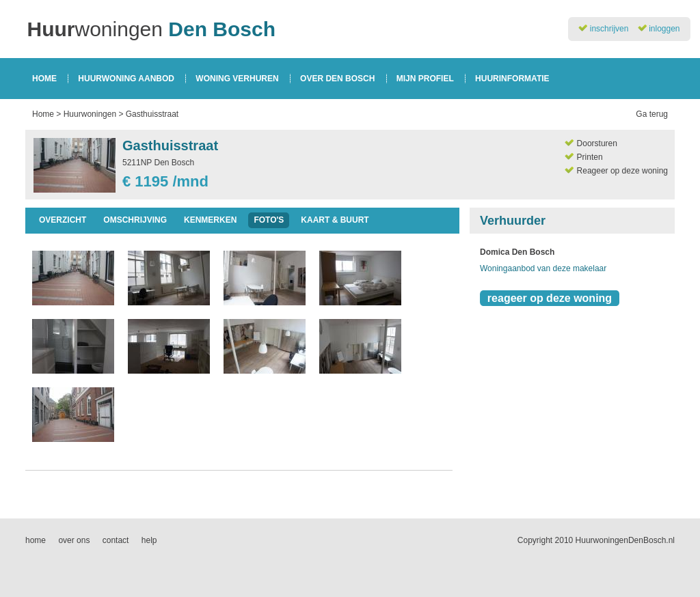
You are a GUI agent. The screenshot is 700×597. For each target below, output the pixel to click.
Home (43, 114)
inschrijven (609, 29)
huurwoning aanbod (126, 79)
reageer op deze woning (550, 298)
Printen (590, 157)
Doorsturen (597, 143)
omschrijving (135, 220)
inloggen (664, 29)
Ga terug (652, 114)
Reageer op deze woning (622, 171)
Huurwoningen (90, 114)
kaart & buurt (335, 220)
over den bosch (337, 79)
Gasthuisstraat (152, 114)
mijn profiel (425, 79)
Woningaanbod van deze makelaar (543, 268)
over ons (74, 540)
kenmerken (210, 220)
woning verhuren (237, 79)
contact (116, 540)
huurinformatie (512, 79)
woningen (151, 29)
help (149, 540)
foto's (269, 220)
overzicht (63, 220)
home (44, 79)
